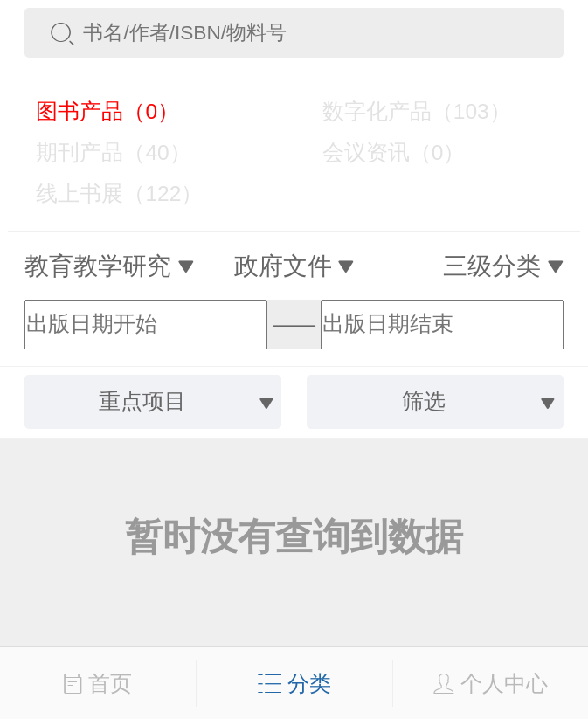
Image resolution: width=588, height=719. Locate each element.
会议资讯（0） (382, 152)
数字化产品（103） (405, 111)
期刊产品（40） (102, 152)
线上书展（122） (107, 194)
